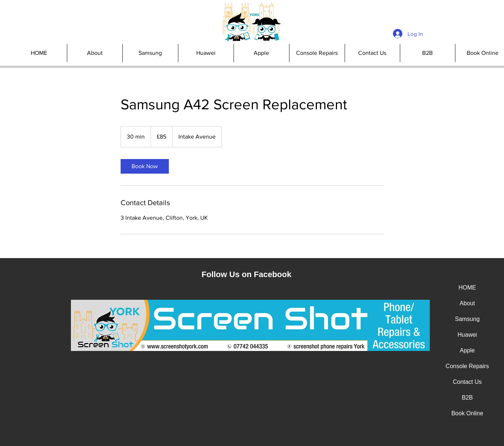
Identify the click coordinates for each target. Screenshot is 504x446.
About (467, 303)
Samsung (467, 319)
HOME (467, 288)
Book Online (467, 413)
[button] (317, 53)
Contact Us (467, 382)
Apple (467, 350)
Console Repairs (467, 366)
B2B (467, 398)
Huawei (467, 335)
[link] (145, 166)
